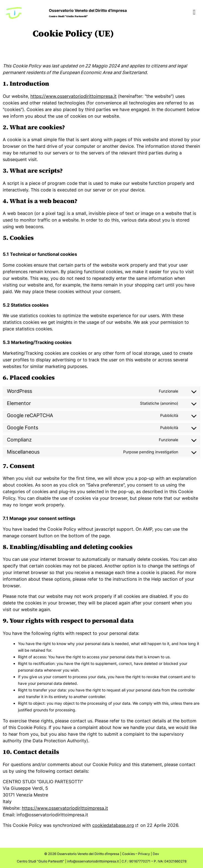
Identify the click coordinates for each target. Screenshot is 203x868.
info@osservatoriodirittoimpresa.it (93, 861)
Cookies (128, 854)
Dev (156, 854)
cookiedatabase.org (113, 825)
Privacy (144, 854)
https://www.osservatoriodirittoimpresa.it (73, 96)
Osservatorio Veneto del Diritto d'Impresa (88, 10)
